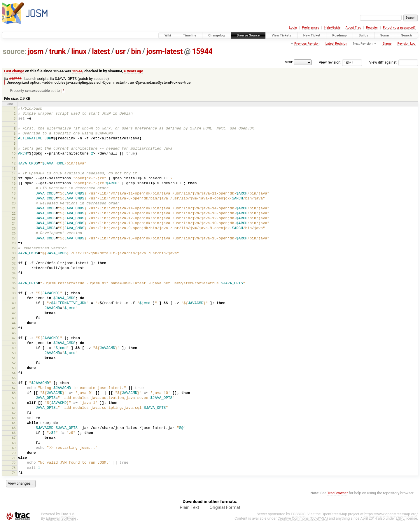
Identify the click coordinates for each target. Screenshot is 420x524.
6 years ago (134, 71)
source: (15, 51)
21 (14, 208)
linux (79, 51)
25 (14, 229)
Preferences (310, 28)
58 (14, 393)
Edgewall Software (61, 519)
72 (14, 463)
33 (14, 269)
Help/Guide (332, 28)
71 (14, 458)
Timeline (190, 35)
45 (14, 328)
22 (14, 214)
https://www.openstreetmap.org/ (391, 514)
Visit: (289, 62)
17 (14, 189)
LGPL (400, 519)
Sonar (385, 35)
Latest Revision (336, 44)
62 (14, 413)
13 (14, 169)
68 (14, 443)
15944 (202, 51)
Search (406, 35)
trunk (57, 51)
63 (14, 418)
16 (14, 184)
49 (14, 348)
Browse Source (248, 35)
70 (14, 453)
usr (120, 51)
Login (293, 28)
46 (14, 333)
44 (14, 323)
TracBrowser (338, 493)
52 (14, 363)
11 (14, 159)
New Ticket (312, 35)
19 (14, 199)
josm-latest (164, 51)
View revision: (330, 62)
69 (14, 448)
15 (14, 179)
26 (14, 234)
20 (14, 204)
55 (14, 378)
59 (14, 398)
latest (101, 51)
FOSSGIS (298, 514)
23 (14, 219)
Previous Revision (307, 44)
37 (14, 288)
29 (14, 248)
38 (14, 293)
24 (14, 224)
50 (14, 353)
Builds (364, 35)
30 (14, 253)
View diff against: (394, 62)
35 (14, 278)
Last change (14, 71)
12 (14, 164)
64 (14, 423)
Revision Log (406, 44)
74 (14, 473)
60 (14, 403)
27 (14, 239)
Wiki (168, 35)
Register (372, 28)
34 (14, 274)
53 (14, 368)
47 (14, 338)
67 (14, 438)
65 (14, 428)
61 (14, 408)
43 (14, 318)
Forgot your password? (399, 28)
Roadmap (339, 35)
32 (14, 264)
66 (14, 433)
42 (14, 313)
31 (14, 259)
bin (136, 51)
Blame (387, 44)
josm (36, 51)
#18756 (15, 79)
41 (14, 309)
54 (14, 373)
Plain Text (189, 508)
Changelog (216, 35)
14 (14, 174)
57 (14, 388)
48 (14, 343)
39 (14, 298)
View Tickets (281, 35)
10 (14, 154)
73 (14, 468)
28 (14, 243)
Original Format (225, 508)
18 (14, 194)
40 (14, 303)
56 (14, 383)
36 (14, 283)
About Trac (353, 28)
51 (14, 358)
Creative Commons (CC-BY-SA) (303, 519)
